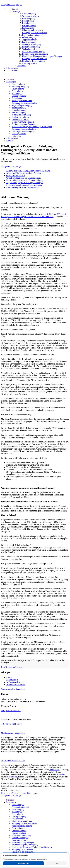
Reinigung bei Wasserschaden (24, 103)
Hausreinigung (18, 89)
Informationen (12, 138)
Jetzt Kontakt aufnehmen (12, 667)
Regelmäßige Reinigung (22, 105)
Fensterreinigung (19, 112)
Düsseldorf (55, 770)
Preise (9, 677)
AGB (26, 793)
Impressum (33, 793)
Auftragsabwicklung (15, 682)
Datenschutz (6, 793)
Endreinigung (17, 93)
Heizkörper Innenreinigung (23, 131)
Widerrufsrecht (18, 793)
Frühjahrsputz (17, 98)
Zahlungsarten (12, 680)
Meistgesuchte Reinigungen (13, 733)
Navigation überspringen (12, 5)
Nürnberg (13, 777)
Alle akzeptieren (23, 863)
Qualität (16, 176)
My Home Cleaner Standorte (13, 760)
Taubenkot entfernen (20, 119)
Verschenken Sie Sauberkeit (13, 689)
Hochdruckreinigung (20, 117)
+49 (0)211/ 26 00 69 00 (11, 724)
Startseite (10, 79)
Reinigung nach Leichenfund (24, 129)
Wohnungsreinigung (20, 86)
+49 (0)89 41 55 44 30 (11, 711)
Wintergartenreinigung (21, 115)
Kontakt (10, 141)
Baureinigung (17, 91)
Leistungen (11, 82)
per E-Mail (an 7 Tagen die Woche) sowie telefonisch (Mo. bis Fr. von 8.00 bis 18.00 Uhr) (34, 215)
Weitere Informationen (16, 684)
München (61, 774)
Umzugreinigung (19, 96)
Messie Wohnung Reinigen (23, 122)
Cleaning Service (19, 134)
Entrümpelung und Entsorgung (25, 124)
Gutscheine (16, 136)
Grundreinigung (18, 84)
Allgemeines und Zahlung (28, 171)
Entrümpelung (22, 187)
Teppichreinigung (19, 110)
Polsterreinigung (19, 108)
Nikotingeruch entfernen (22, 101)
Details (56, 863)
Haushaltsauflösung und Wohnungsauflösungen (32, 127)
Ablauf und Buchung (24, 173)
